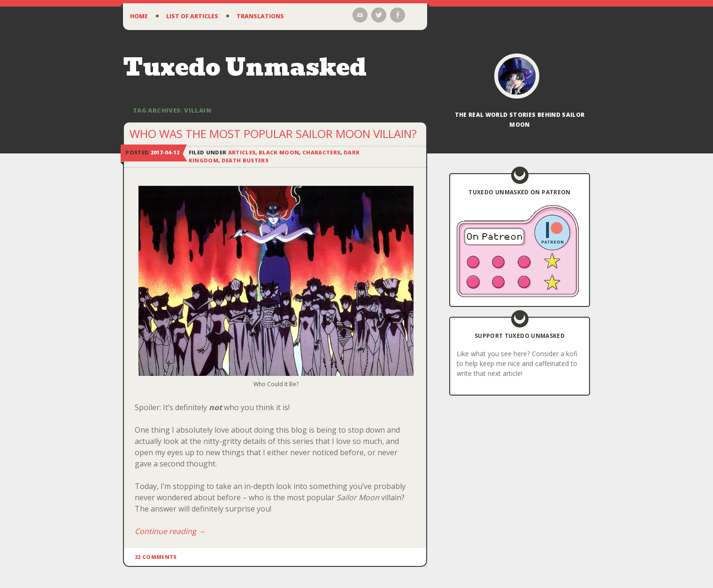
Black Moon (279, 152)
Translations (260, 16)
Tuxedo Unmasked (245, 67)
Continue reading (170, 531)
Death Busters (245, 160)
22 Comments (156, 557)
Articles (242, 152)
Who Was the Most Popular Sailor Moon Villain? (273, 134)
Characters (321, 152)
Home (139, 16)
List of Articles (192, 16)
